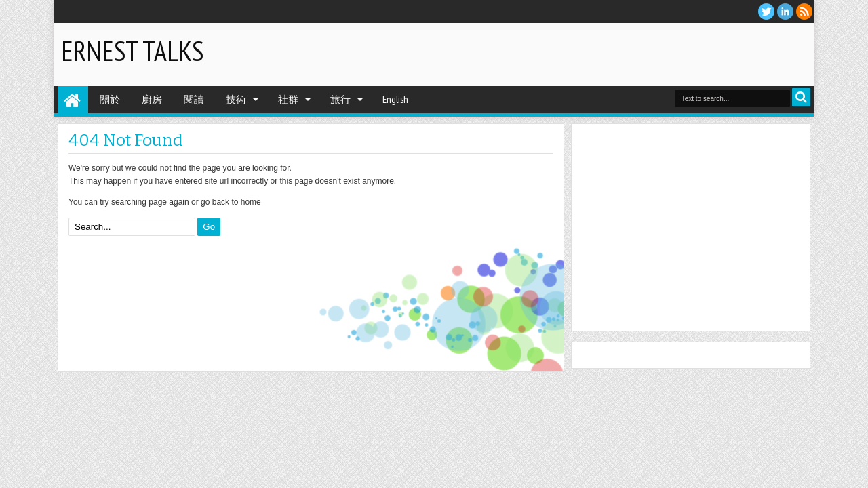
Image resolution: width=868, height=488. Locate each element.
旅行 (340, 99)
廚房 (152, 99)
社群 (288, 99)
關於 (110, 99)
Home (73, 100)
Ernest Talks (132, 51)
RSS (804, 12)
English (395, 99)
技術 (236, 99)
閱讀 (194, 99)
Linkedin (785, 12)
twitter (766, 12)
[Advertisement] (648, 54)
